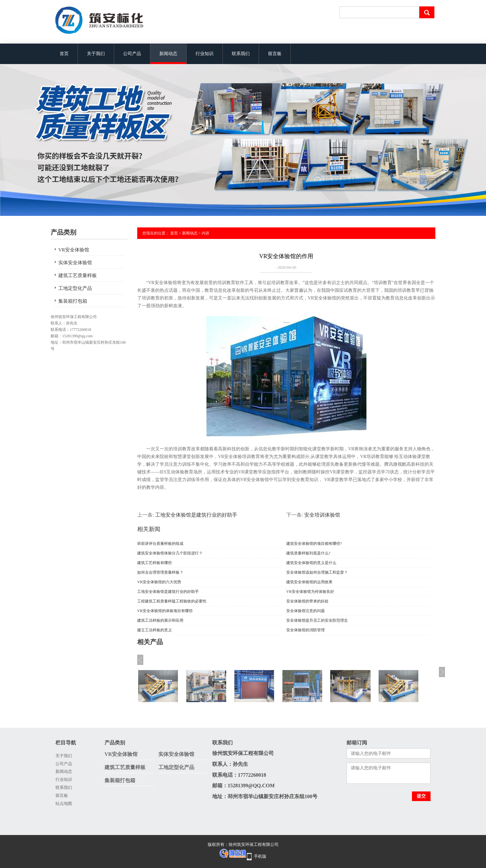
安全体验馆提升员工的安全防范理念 (317, 620)
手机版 (260, 856)
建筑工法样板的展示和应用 (160, 620)
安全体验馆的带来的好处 (307, 601)
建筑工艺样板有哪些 (155, 563)
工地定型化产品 (75, 288)
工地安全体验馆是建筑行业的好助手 (196, 515)
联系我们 (241, 54)
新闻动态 (168, 54)
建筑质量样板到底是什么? (308, 553)
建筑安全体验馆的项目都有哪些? (314, 544)
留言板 (275, 54)
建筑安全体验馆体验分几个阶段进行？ (170, 553)
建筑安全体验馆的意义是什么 (311, 563)
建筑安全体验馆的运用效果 (309, 582)
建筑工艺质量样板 (78, 275)
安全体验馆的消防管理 (306, 630)
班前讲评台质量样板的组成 (160, 544)
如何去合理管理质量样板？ (160, 572)
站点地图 (64, 803)
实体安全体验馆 (75, 263)
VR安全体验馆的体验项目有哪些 (165, 611)
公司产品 (132, 54)
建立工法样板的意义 (155, 630)
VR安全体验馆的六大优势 (159, 582)
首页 (64, 54)
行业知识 (205, 54)
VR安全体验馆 (74, 250)
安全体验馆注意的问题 (306, 611)
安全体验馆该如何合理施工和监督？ (317, 572)
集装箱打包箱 (73, 301)
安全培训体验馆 (322, 515)
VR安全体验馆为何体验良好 (310, 592)
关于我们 (96, 54)
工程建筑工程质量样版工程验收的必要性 (172, 601)
